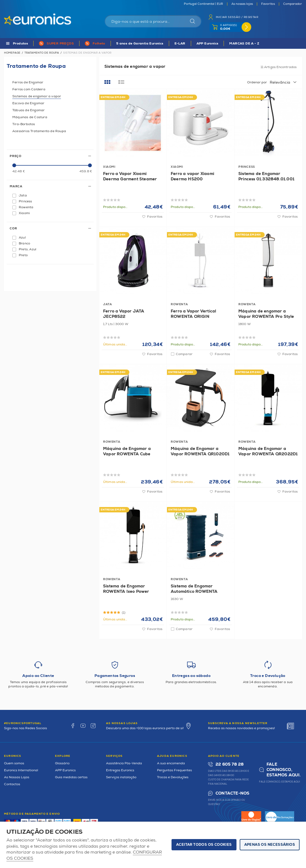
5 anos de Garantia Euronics (140, 44)
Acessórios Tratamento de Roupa (39, 131)
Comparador (293, 4)
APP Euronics (207, 44)
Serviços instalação (121, 777)
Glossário (62, 763)
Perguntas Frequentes (174, 770)
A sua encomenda (171, 763)
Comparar (184, 354)
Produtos (20, 44)
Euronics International (21, 770)
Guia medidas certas (71, 777)
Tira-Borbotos (24, 124)
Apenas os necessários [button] (270, 845)
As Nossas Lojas (17, 777)
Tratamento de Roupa (42, 53)
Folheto (99, 44)
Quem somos (14, 763)
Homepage (12, 53)
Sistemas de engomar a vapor (37, 96)
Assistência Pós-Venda (124, 763)
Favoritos (268, 4)
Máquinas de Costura (30, 117)
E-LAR (180, 44)
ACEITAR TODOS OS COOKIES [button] (204, 845)
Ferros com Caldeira (29, 89)
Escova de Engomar (28, 103)
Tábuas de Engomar (28, 110)
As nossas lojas (242, 4)
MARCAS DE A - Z (244, 44)
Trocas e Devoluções (173, 777)
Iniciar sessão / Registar (237, 17)
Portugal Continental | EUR (203, 4)
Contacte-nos (232, 793)
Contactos (12, 784)
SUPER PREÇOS (60, 44)
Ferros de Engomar (28, 82)
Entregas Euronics (120, 770)
